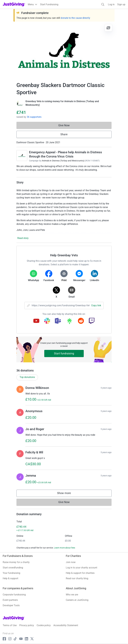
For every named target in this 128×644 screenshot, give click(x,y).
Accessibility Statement (66, 625)
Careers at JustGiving (77, 600)
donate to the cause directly (75, 18)
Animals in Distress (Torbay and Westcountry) (63, 161)
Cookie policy (44, 625)
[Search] (103, 4)
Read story (23, 238)
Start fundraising (64, 353)
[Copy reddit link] (81, 321)
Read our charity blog (77, 578)
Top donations (27, 377)
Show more (67, 494)
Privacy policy (27, 625)
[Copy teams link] (58, 321)
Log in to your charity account (81, 568)
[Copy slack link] (47, 321)
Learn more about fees (65, 548)
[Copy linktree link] (69, 322)
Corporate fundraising (14, 595)
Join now (71, 562)
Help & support (10, 578)
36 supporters (34, 117)
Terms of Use (10, 625)
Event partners (10, 600)
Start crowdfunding (13, 568)
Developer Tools (11, 605)
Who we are (72, 595)
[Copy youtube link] (36, 321)
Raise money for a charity (16, 562)
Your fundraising (11, 573)
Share (64, 134)
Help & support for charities (80, 573)
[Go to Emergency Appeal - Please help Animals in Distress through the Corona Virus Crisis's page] (22, 156)
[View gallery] (108, 28)
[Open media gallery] (64, 50)
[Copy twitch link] (92, 321)
